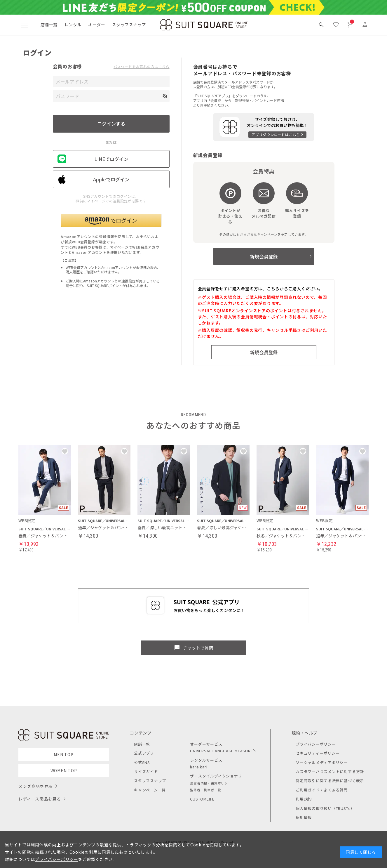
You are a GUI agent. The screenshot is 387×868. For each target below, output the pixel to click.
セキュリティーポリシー (318, 753)
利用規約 (304, 799)
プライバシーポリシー (316, 744)
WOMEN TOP (64, 770)
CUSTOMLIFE (202, 799)
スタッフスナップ (129, 25)
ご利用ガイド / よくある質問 (322, 790)
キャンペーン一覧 (150, 790)
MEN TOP (63, 754)
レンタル (73, 25)
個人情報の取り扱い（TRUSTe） (325, 808)
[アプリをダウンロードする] (264, 127)
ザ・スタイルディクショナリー (218, 776)
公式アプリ (144, 753)
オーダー (97, 25)
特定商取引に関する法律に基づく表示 (330, 781)
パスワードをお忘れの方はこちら (142, 67)
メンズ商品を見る (36, 786)
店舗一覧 (49, 25)
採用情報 (304, 817)
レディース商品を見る (40, 799)
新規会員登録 (264, 256)
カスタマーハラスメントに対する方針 (330, 771)
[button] (111, 220)
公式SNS (142, 762)
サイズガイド (146, 771)
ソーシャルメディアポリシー (322, 762)
